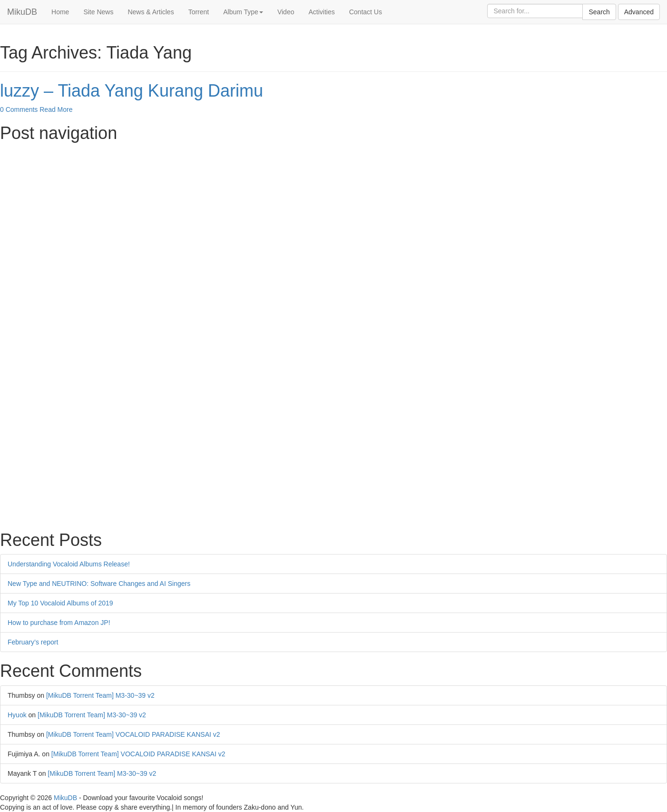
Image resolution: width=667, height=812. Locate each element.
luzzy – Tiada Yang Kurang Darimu (132, 91)
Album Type (243, 12)
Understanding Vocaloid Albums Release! (69, 564)
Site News (98, 12)
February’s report (33, 642)
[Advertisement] (285, 214)
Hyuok (17, 715)
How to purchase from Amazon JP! (59, 623)
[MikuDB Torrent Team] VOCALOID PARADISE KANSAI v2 (133, 734)
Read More (56, 109)
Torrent (199, 12)
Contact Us (366, 12)
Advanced (639, 12)
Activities (321, 12)
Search (599, 12)
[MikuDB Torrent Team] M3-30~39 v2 (100, 695)
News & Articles (151, 12)
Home (60, 12)
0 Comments (19, 109)
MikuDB (22, 12)
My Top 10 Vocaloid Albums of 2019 (60, 603)
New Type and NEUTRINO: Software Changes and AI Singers (99, 584)
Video (286, 12)
